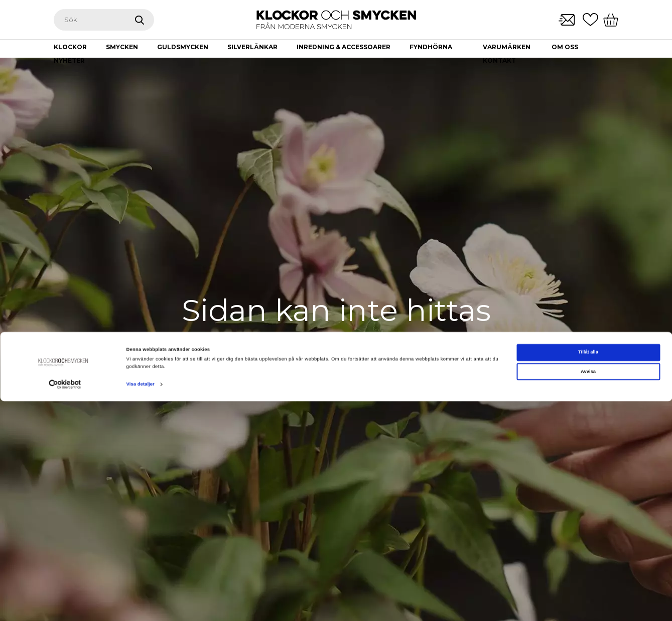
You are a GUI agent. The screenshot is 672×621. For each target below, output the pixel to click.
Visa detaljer (141, 604)
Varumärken (507, 47)
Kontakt (499, 60)
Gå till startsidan (336, 378)
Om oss (565, 47)
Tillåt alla (588, 572)
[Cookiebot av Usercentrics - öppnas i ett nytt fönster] (65, 604)
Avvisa (588, 591)
